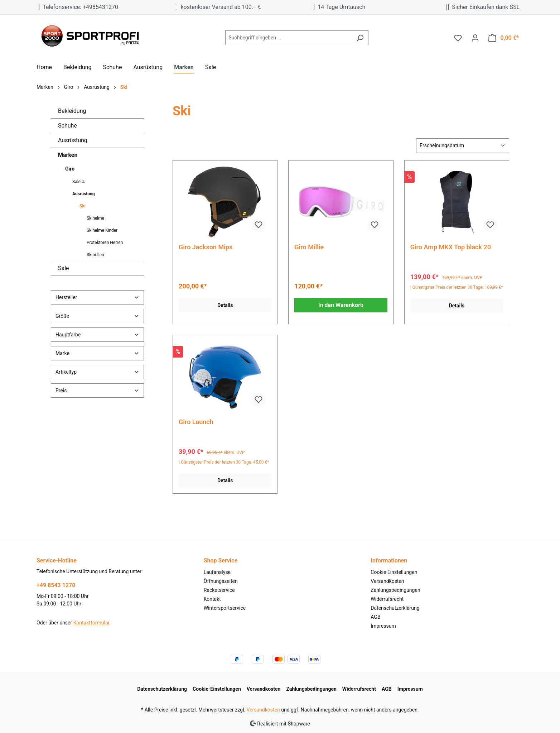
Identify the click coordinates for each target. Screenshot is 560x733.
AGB (375, 617)
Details (225, 305)
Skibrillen (95, 255)
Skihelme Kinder (102, 230)
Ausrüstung (73, 140)
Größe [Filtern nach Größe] (97, 316)
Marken (68, 155)
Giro (70, 169)
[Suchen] (360, 38)
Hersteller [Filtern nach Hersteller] (97, 297)
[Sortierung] (463, 146)
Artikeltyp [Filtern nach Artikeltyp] (97, 372)
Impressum (383, 626)
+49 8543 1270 (56, 585)
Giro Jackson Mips (206, 247)
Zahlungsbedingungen (395, 590)
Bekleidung (72, 111)
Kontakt (212, 599)
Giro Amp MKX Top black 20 (451, 247)
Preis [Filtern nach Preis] (97, 390)
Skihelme (95, 218)
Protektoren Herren (105, 243)
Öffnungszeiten (221, 581)
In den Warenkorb (341, 305)
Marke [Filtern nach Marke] (97, 353)
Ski (83, 206)
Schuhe (67, 126)
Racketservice (219, 590)
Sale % (79, 182)
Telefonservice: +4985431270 (77, 7)
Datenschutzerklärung (395, 608)
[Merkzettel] (458, 38)
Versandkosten (387, 581)
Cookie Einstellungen (394, 572)
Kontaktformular (91, 623)
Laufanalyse (217, 572)
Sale (64, 268)
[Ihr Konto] (475, 38)
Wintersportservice (225, 608)
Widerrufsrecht (387, 599)
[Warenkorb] (504, 38)
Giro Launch (196, 422)
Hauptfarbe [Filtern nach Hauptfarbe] (97, 334)
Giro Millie (309, 247)
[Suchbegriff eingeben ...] (289, 38)
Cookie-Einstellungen (217, 689)
